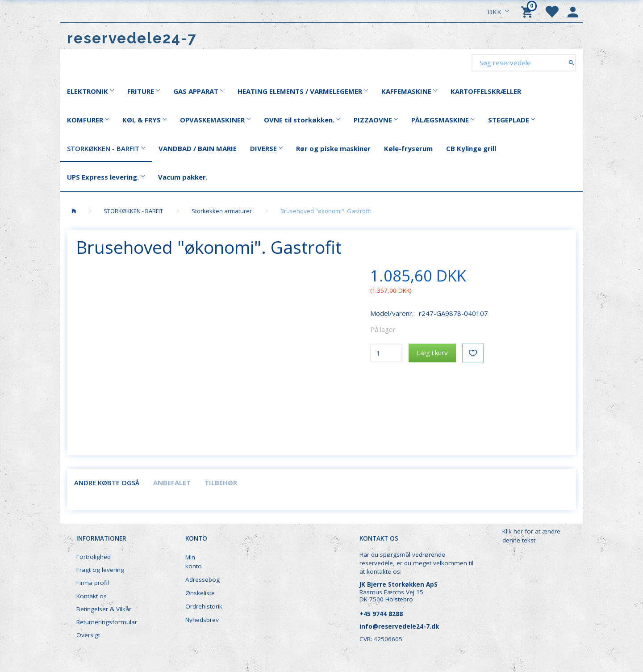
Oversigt (88, 635)
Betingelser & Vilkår (104, 609)
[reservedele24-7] (132, 38)
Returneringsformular (107, 622)
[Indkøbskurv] (528, 11)
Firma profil (93, 583)
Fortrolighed (94, 557)
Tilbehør (221, 483)
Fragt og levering (100, 570)
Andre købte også (107, 483)
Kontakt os (92, 596)
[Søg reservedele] (571, 62)
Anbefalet (172, 483)
